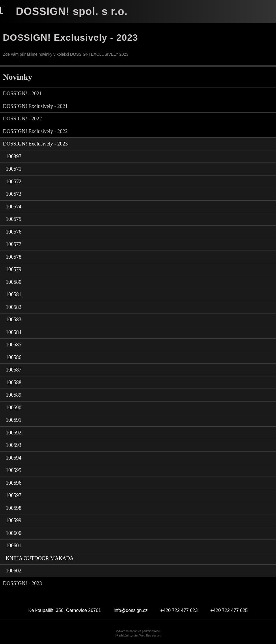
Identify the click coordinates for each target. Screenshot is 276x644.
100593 (14, 445)
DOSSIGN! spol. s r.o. (72, 11)
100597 (14, 495)
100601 (14, 546)
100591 (14, 420)
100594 (14, 458)
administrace (152, 631)
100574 (14, 207)
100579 (14, 269)
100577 (14, 244)
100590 (14, 408)
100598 (14, 508)
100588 (14, 382)
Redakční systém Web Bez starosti (139, 635)
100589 (14, 395)
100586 (14, 357)
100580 (14, 282)
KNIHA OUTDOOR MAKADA (40, 558)
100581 (14, 294)
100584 (14, 332)
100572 (14, 182)
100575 (14, 219)
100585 (14, 345)
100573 (14, 194)
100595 (14, 470)
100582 (14, 307)
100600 (14, 533)
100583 (14, 320)
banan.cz (135, 631)
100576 (14, 232)
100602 (14, 571)
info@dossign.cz (131, 610)
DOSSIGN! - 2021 (22, 94)
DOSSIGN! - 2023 (22, 583)
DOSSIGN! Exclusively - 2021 (35, 106)
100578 (14, 257)
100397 (14, 156)
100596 (14, 483)
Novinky (17, 77)
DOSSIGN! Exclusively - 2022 (35, 131)
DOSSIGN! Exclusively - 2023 (35, 144)
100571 (14, 169)
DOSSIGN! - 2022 (22, 119)
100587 (14, 370)
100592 (14, 433)
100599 (14, 520)
